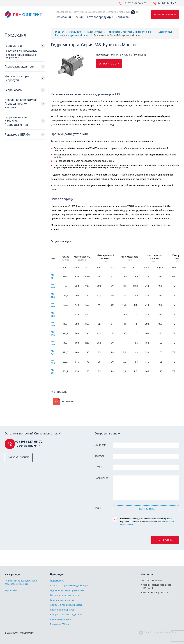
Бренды (79, 17)
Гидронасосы (14, 90)
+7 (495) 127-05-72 (167, 3)
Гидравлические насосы (63, 600)
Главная (60, 32)
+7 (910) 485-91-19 (29, 446)
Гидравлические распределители (67, 590)
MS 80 (53, 277)
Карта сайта (11, 590)
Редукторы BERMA (17, 135)
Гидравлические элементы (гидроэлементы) (16, 121)
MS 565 (53, 371)
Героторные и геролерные (22, 51)
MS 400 (53, 343)
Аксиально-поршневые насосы (66, 605)
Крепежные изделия (60, 619)
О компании (63, 17)
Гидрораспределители (19, 67)
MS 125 (53, 295)
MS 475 (53, 352)
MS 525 (53, 362)
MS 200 (53, 314)
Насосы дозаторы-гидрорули (65, 595)
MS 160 (53, 305)
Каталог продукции (100, 17)
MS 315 (53, 333)
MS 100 (53, 286)
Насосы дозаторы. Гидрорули (17, 78)
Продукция (75, 32)
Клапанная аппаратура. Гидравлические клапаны (21, 104)
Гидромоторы (94, 32)
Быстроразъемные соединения (66, 615)
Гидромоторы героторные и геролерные (129, 32)
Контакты (123, 17)
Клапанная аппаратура (62, 610)
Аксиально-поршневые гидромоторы (69, 586)
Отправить (165, 540)
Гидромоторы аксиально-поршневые (21, 56)
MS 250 (53, 324)
